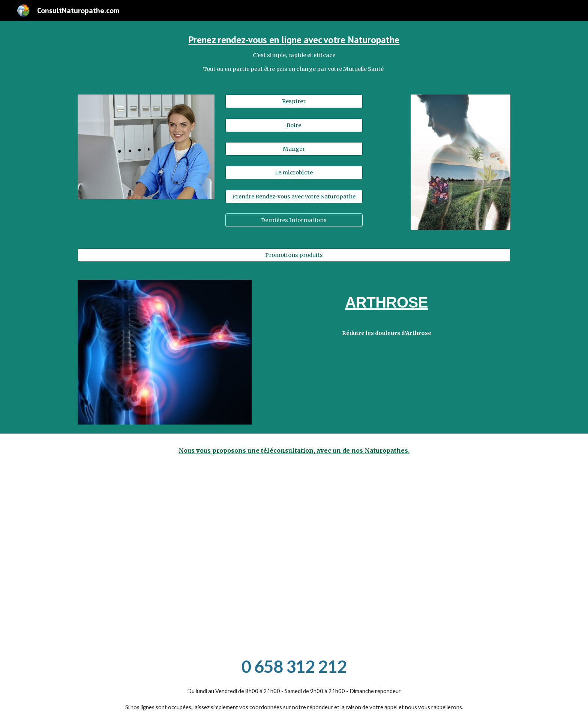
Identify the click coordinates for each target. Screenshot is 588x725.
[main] (294, 53)
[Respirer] (294, 101)
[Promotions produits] (294, 255)
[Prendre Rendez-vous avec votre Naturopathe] (294, 196)
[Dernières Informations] (294, 220)
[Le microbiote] (294, 173)
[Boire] (294, 125)
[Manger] (294, 149)
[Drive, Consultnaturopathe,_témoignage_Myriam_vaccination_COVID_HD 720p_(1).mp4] (183, 555)
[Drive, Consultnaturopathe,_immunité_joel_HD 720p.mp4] (405, 555)
